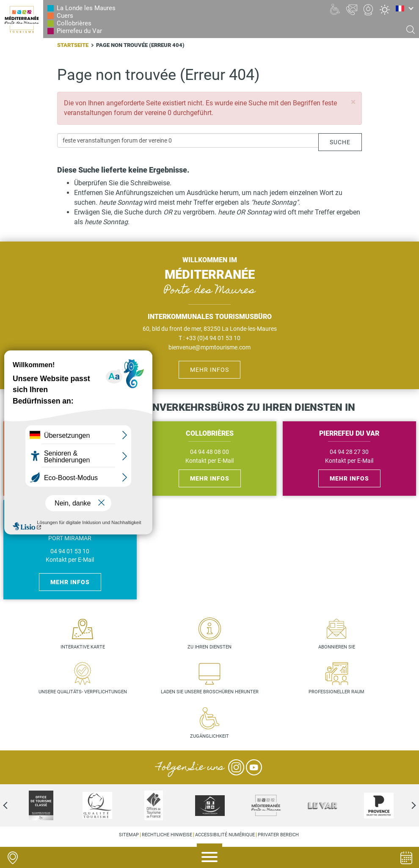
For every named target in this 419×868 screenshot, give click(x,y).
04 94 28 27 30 (349, 452)
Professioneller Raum (336, 692)
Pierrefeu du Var (79, 31)
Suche (340, 142)
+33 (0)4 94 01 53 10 (213, 338)
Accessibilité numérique (225, 835)
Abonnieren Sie (337, 647)
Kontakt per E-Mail (209, 461)
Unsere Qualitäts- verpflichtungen (83, 692)
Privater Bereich (278, 835)
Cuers (65, 16)
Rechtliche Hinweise (167, 835)
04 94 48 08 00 (209, 452)
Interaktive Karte (83, 647)
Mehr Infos (209, 370)
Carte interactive (13, 858)
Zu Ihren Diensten (209, 647)
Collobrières (74, 23)
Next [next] (406, 805)
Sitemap (129, 835)
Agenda (406, 858)
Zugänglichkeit (209, 736)
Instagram (236, 767)
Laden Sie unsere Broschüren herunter (210, 692)
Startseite (73, 45)
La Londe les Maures (86, 8)
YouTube (254, 767)
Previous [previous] (13, 805)
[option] (41, 805)
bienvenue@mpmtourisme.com (209, 347)
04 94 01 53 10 (70, 551)
